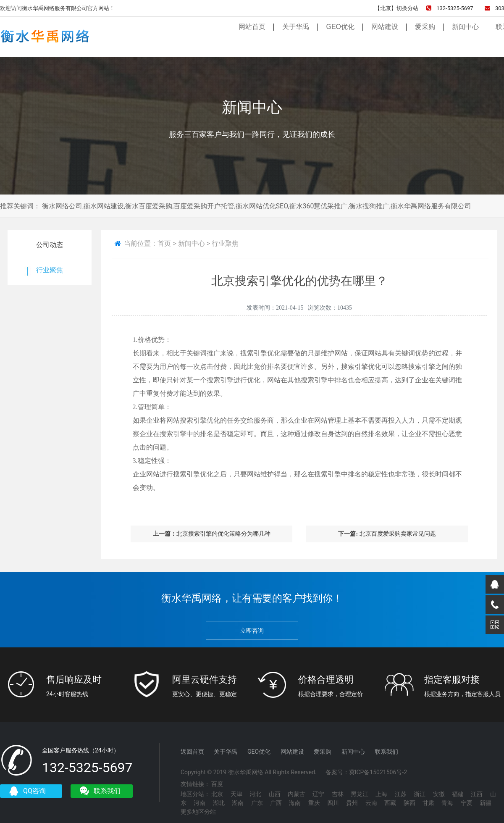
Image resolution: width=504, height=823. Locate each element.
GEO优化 (340, 34)
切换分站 (407, 8)
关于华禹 (296, 34)
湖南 (238, 803)
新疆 (486, 803)
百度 (217, 784)
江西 (477, 794)
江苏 (401, 794)
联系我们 (386, 752)
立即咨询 (252, 631)
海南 (295, 803)
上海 (381, 794)
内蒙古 (297, 794)
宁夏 (467, 803)
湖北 (219, 803)
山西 (275, 794)
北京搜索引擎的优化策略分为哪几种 (212, 534)
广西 (276, 803)
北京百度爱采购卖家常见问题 (387, 534)
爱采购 (425, 34)
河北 (255, 794)
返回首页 (192, 752)
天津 (236, 794)
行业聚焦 (50, 270)
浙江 (420, 794)
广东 (257, 803)
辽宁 (318, 794)
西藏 (390, 803)
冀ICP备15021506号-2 (378, 772)
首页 (164, 243)
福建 (458, 794)
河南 (199, 803)
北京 (217, 794)
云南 (371, 803)
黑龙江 (360, 794)
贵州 (352, 803)
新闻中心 (465, 34)
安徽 (439, 794)
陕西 (409, 803)
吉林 (338, 794)
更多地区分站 (198, 812)
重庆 (314, 803)
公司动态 (50, 245)
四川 (333, 803)
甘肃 (428, 803)
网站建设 (385, 34)
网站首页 (252, 34)
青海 (447, 803)
